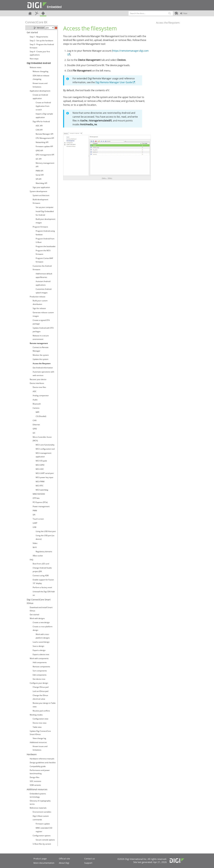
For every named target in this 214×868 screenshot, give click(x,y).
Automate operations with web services (43, 374)
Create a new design (41, 622)
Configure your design (39, 683)
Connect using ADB (41, 576)
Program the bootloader (46, 246)
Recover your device (38, 379)
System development (38, 191)
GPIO (35, 429)
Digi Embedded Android (39, 63)
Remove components (41, 667)
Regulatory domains (44, 552)
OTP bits (36, 498)
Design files (35, 777)
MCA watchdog (42, 490)
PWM (35, 511)
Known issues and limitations (40, 85)
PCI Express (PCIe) (40, 502)
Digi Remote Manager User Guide (114, 82)
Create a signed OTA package (41, 322)
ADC (35, 391)
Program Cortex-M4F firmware (44, 260)
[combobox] (151, 13)
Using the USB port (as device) (45, 537)
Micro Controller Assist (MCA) (42, 439)
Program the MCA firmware (43, 252)
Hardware (32, 754)
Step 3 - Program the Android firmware (42, 46)
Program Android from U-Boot (45, 240)
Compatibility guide (38, 766)
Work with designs (37, 618)
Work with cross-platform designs (43, 636)
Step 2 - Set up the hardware (41, 41)
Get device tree (39, 679)
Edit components (40, 675)
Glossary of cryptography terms (40, 802)
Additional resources (38, 742)
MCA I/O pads (41, 461)
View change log (39, 738)
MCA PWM (40, 482)
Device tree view (40, 723)
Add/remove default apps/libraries (44, 275)
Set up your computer (45, 207)
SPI (34, 515)
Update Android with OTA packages (43, 330)
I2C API (39, 159)
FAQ (31, 560)
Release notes (36, 67)
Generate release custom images (43, 314)
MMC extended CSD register (44, 830)
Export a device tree (41, 654)
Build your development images (45, 221)
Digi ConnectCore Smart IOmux (39, 601)
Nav (184, 13)
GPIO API (39, 151)
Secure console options (45, 840)
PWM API (39, 171)
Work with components (39, 658)
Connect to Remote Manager (41, 349)
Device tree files (39, 387)
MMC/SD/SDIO (39, 494)
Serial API (40, 175)
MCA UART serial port (45, 473)
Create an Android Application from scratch (43, 106)
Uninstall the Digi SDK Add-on (44, 593)
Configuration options (42, 836)
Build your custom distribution (40, 302)
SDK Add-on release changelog (41, 77)
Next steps (34, 59)
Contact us (90, 859)
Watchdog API (41, 183)
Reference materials (38, 808)
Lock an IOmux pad (40, 691)
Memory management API (45, 165)
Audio (35, 400)
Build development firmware (40, 201)
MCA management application (43, 455)
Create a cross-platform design (43, 628)
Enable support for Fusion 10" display (43, 581)
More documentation (44, 863)
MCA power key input (44, 477)
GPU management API (45, 155)
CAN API (39, 130)
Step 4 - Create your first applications (40, 53)
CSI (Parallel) (41, 416)
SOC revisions (35, 781)
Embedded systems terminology (38, 795)
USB (34, 527)
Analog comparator (41, 396)
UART (35, 523)
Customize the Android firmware (42, 268)
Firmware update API (44, 146)
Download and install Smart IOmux (41, 609)
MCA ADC (40, 469)
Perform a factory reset (42, 587)
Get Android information (43, 368)
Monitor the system (41, 355)
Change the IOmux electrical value (40, 697)
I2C (34, 433)
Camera (36, 408)
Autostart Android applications (43, 283)
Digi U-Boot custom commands (41, 818)
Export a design (39, 650)
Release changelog (40, 71)
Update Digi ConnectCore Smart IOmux (40, 733)
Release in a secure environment (41, 337)
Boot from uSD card (41, 564)
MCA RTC (40, 486)
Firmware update (43, 824)
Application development (40, 91)
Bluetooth (37, 404)
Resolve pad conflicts (41, 711)
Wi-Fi (35, 547)
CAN (35, 420)
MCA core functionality (45, 445)
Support (88, 863)
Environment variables (42, 812)
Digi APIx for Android (41, 122)
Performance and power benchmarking (40, 772)
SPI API (38, 179)
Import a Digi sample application (44, 116)
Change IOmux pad (41, 687)
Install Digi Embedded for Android (45, 213)
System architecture (41, 195)
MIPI (37, 412)
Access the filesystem (42, 363)
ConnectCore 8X (36, 22)
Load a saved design (41, 642)
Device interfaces (37, 383)
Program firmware (40, 227)
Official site (64, 859)
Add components (40, 662)
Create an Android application (40, 97)
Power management (41, 506)
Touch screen (38, 519)
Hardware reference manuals (42, 759)
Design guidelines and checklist (43, 763)
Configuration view (40, 719)
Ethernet (36, 425)
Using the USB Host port (46, 531)
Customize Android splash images (44, 291)
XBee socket (38, 556)
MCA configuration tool (45, 449)
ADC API (39, 126)
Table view (37, 727)
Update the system (40, 359)
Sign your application (41, 187)
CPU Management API (45, 138)
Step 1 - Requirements (39, 37)
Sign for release (39, 308)
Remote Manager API (44, 134)
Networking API (42, 142)
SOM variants (35, 785)
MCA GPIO (40, 465)
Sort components (40, 671)
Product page (40, 859)
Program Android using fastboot (45, 233)
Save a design (38, 646)
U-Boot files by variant (42, 844)
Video (35, 543)
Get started (32, 32)
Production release (38, 297)
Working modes (36, 715)
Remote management (39, 343)
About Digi (64, 863)
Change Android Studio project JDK (42, 570)
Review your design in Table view (44, 705)
